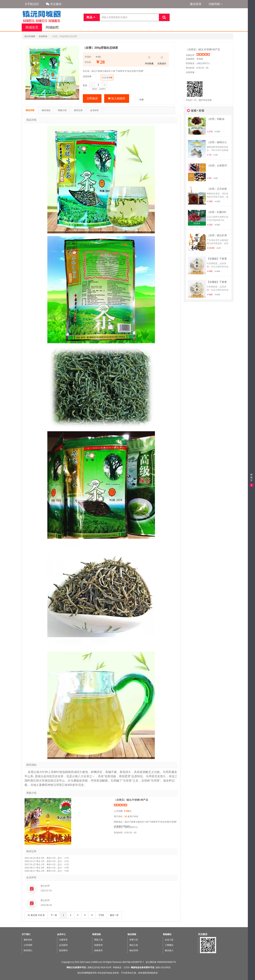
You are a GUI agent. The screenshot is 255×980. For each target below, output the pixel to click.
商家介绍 (62, 110)
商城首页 (32, 27)
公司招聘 (28, 945)
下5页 (101, 915)
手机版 (251, 971)
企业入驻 (169, 940)
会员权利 (63, 945)
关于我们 (26, 934)
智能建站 (167, 934)
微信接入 (169, 950)
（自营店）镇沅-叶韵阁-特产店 (203, 49)
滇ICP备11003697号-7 (133, 962)
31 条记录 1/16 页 (36, 915)
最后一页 (114, 915)
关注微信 (54, 4)
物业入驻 (134, 945)
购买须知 (46, 110)
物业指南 (132, 934)
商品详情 (30, 110)
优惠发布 (98, 945)
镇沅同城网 (30, 36)
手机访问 (32, 4)
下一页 (54, 915)
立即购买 (92, 98)
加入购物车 (117, 98)
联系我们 (28, 950)
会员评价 (95, 110)
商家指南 (96, 934)
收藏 (141, 100)
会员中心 (61, 934)
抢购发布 (98, 950)
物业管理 (134, 950)
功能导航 (216, 4)
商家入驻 (98, 940)
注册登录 (63, 940)
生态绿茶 (106, 78)
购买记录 (78, 110)
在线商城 (43, 36)
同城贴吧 (52, 27)
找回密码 (63, 950)
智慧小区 (134, 940)
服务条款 (28, 940)
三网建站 (169, 945)
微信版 (251, 978)
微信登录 (196, 4)
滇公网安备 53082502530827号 (160, 962)
